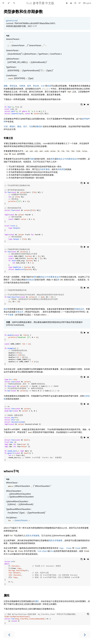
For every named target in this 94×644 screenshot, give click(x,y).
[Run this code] (85, 105)
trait (43, 86)
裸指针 (12, 126)
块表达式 (19, 312)
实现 (49, 86)
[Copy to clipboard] (82, 105)
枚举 (29, 86)
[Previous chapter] (9, 635)
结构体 (22, 86)
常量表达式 (79, 309)
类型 (53, 159)
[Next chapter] (85, 635)
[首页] (67, 3)
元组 (31, 126)
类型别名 (13, 86)
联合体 (36, 86)
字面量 (11, 315)
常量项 (32, 159)
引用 (6, 126)
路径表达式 (30, 280)
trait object (43, 551)
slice (52, 551)
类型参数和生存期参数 (23, 11)
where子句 (11, 471)
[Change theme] (9, 3)
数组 (19, 126)
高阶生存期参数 (33, 536)
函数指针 (39, 126)
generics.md (12, 21)
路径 (6, 309)
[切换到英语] (87, 3)
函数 (6, 86)
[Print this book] (71, 3)
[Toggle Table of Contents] (3, 3)
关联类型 (61, 169)
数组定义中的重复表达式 (67, 159)
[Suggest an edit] (80, 3)
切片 (25, 126)
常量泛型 (8, 138)
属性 (7, 595)
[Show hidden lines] (88, 105)
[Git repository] (76, 3)
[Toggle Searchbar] (14, 3)
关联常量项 (45, 169)
